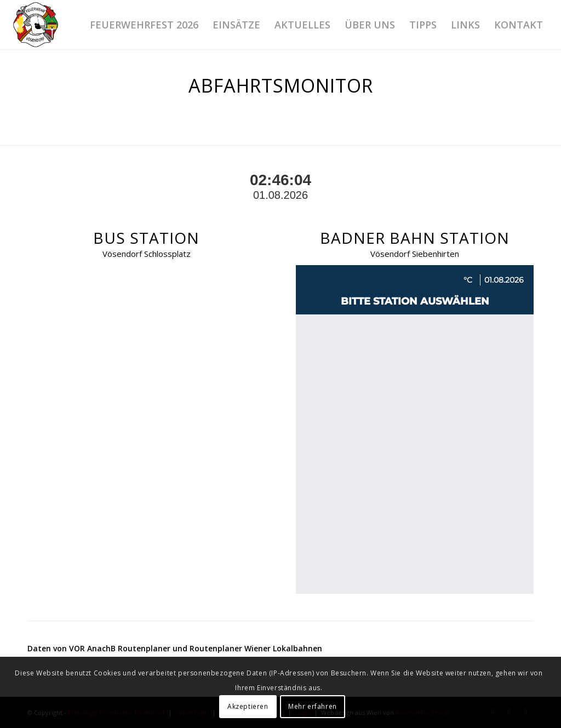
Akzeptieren (248, 706)
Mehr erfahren (313, 706)
